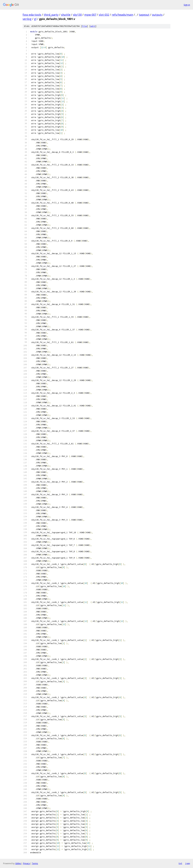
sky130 (77, 15)
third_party (51, 15)
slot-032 (104, 15)
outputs (157, 15)
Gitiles (18, 863)
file (84, 26)
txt (180, 863)
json (188, 863)
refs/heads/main (122, 15)
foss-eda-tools (32, 15)
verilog (27, 19)
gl (35, 19)
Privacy (26, 863)
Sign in (187, 5)
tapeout (144, 15)
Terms (35, 863)
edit (93, 26)
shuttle (66, 15)
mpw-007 (90, 15)
